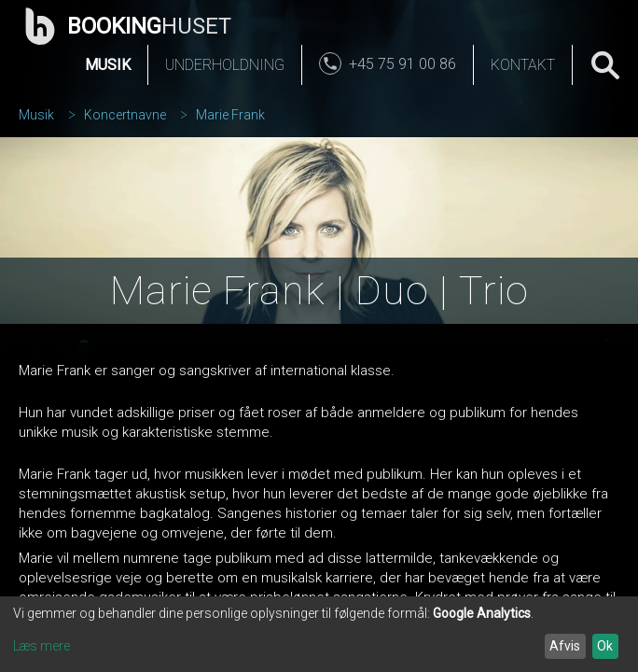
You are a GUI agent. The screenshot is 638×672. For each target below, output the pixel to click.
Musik (108, 65)
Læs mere (42, 646)
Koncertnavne (125, 115)
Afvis (565, 646)
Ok (605, 646)
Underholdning (225, 65)
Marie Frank (230, 115)
